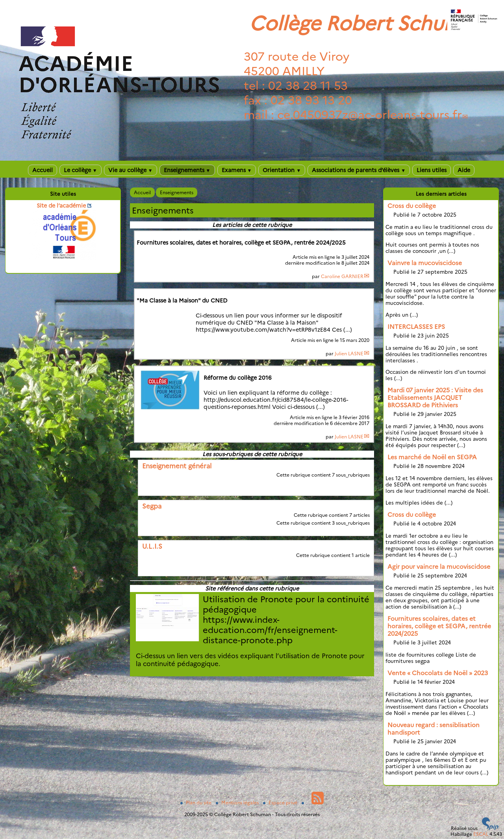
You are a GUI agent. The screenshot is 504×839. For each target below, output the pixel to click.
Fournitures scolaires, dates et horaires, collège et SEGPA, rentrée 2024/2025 (439, 626)
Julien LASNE (349, 354)
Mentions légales (238, 803)
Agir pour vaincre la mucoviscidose (439, 567)
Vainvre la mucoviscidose (425, 263)
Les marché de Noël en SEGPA (432, 457)
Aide (464, 170)
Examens (237, 170)
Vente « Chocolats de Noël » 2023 (438, 673)
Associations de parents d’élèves (359, 170)
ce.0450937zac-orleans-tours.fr (370, 115)
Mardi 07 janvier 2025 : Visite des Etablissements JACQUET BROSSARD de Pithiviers (435, 398)
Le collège (81, 170)
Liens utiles (432, 170)
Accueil (43, 170)
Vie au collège (131, 170)
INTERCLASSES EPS (416, 327)
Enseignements (187, 170)
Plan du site (196, 803)
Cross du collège (412, 206)
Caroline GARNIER (342, 276)
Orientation (282, 170)
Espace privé (281, 803)
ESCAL (481, 834)
